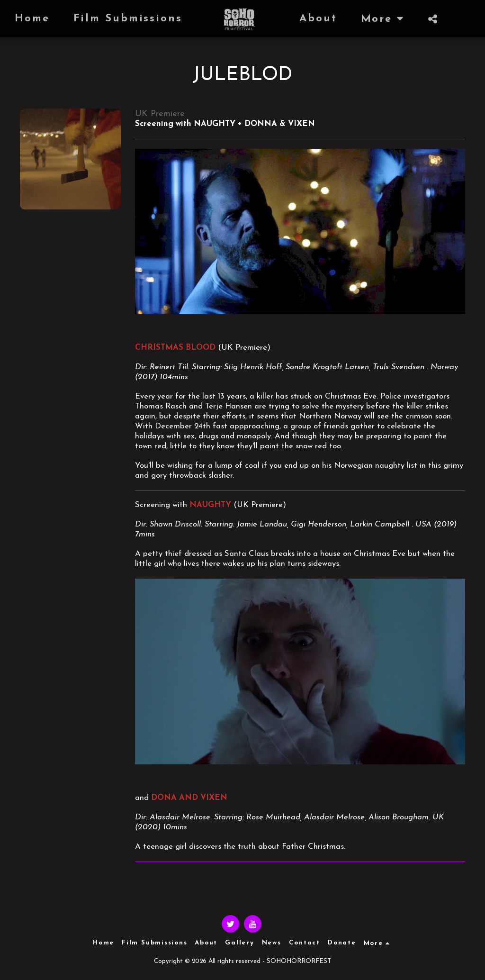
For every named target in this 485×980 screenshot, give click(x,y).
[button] (371, 19)
